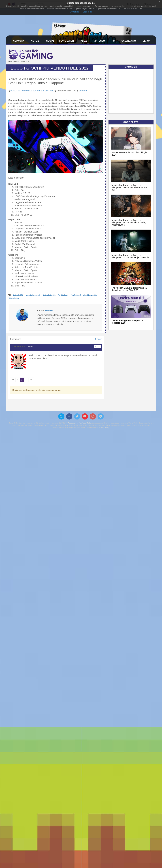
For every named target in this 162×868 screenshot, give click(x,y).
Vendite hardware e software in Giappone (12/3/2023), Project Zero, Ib (130, 256)
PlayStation (67, 41)
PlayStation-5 (76, 295)
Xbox (85, 41)
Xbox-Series (14, 298)
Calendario (130, 41)
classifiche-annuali (33, 295)
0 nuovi (99, 339)
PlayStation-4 (63, 295)
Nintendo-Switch (49, 295)
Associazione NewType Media (80, 423)
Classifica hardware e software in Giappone (32, 91)
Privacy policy (104, 428)
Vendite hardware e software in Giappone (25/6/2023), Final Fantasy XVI (129, 188)
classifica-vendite (90, 295)
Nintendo (100, 41)
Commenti (84, 91)
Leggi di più (87, 12)
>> (31, 380)
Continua (74, 12)
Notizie (36, 41)
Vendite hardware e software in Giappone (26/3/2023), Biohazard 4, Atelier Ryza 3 (129, 223)
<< (13, 380)
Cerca (148, 41)
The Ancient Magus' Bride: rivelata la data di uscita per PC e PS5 (129, 289)
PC (114, 41)
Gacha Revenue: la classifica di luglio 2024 (130, 154)
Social (50, 41)
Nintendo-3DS (18, 295)
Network (20, 41)
